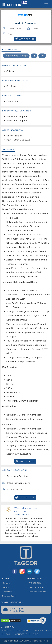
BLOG (33, 634)
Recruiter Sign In (9, 596)
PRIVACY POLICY (40, 631)
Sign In (5, 587)
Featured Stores (35, 587)
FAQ (5, 634)
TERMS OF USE (21, 631)
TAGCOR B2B (34, 583)
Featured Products (36, 592)
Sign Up (5, 583)
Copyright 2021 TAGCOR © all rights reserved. (26, 641)
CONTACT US (19, 634)
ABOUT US (6, 631)
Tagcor (6, 592)
